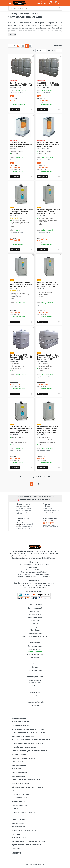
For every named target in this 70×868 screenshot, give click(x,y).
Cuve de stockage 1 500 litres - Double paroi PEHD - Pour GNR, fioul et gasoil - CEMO (21, 357)
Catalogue (35, 621)
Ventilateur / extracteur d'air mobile (25, 780)
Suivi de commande (35, 646)
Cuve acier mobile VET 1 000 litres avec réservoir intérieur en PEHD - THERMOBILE (48, 144)
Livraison (35, 661)
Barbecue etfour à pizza (15, 853)
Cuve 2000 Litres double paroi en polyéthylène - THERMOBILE (48, 84)
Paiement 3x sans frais (35, 655)
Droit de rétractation (35, 670)
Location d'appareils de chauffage (34, 588)
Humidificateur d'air (18, 798)
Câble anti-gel (16, 762)
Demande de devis (35, 614)
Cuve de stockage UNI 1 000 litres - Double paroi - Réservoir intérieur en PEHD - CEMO (21, 284)
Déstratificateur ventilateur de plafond (26, 787)
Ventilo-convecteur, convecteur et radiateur (28, 751)
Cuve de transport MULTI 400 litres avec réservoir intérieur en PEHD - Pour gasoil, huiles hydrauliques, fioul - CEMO (21, 430)
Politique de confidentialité (35, 702)
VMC (12, 791)
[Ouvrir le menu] (10, 3)
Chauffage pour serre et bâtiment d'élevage (27, 733)
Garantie (35, 667)
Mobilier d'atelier (17, 823)
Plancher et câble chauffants (22, 758)
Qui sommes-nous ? (35, 608)
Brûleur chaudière (17, 765)
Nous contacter (35, 611)
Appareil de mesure (18, 838)
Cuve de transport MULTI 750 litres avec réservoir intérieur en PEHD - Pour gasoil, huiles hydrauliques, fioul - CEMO (48, 430)
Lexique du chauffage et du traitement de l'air (34, 585)
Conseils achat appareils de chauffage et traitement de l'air (34, 583)
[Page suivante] (42, 484)
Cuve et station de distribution (22, 812)
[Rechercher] (60, 8)
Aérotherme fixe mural (19, 725)
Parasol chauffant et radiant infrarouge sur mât (30, 740)
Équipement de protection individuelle (25, 845)
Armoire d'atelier (17, 827)
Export (35, 664)
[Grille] (23, 46)
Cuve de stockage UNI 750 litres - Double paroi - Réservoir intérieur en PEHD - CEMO (49, 212)
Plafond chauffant (18, 754)
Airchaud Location (18, 718)
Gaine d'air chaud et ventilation (23, 830)
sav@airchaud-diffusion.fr (42, 574)
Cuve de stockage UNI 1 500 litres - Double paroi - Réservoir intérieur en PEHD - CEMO (48, 284)
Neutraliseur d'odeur (18, 805)
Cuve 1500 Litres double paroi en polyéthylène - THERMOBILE (21, 84)
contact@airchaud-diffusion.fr (37, 572)
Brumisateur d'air (17, 776)
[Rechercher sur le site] (33, 8)
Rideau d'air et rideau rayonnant (23, 736)
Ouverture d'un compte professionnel (35, 636)
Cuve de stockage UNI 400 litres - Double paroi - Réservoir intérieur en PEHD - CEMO (21, 212)
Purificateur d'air (17, 802)
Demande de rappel (35, 617)
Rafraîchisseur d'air (18, 773)
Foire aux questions (35, 633)
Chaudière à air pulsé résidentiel (23, 747)
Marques (35, 624)
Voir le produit (15, 110)
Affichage (51, 50)
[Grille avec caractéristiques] (27, 46)
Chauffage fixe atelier (19, 722)
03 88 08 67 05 (49, 523)
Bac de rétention (17, 820)
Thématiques (35, 630)
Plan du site (35, 705)
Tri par (32, 50)
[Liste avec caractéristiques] (30, 46)
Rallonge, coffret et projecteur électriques (27, 841)
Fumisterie (14, 834)
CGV (35, 696)
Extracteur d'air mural (19, 783)
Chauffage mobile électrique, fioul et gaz (26, 729)
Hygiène (13, 809)
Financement (35, 658)
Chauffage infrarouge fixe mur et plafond (26, 744)
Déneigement (15, 849)
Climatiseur (15, 769)
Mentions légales (35, 699)
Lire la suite (12, 34)
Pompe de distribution (19, 816)
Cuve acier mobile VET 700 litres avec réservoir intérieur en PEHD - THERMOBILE (21, 144)
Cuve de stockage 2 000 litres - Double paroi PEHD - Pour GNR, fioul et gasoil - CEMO (48, 357)
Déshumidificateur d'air (19, 794)
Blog (35, 627)
